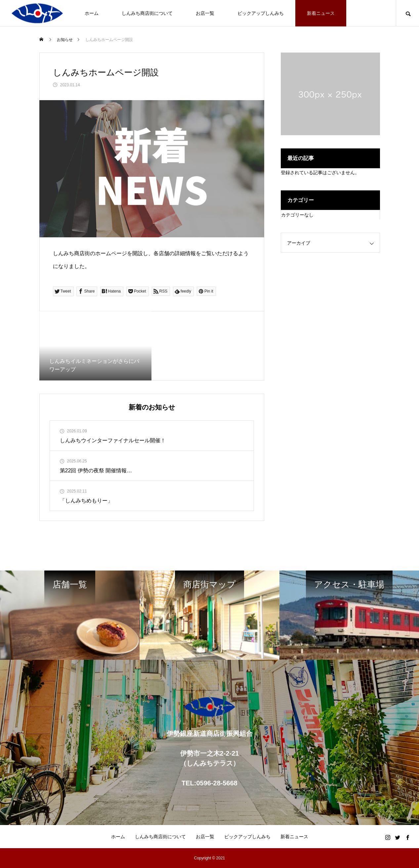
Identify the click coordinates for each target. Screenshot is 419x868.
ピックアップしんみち (261, 13)
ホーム (92, 13)
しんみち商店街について (147, 13)
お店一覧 (205, 13)
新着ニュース (321, 13)
